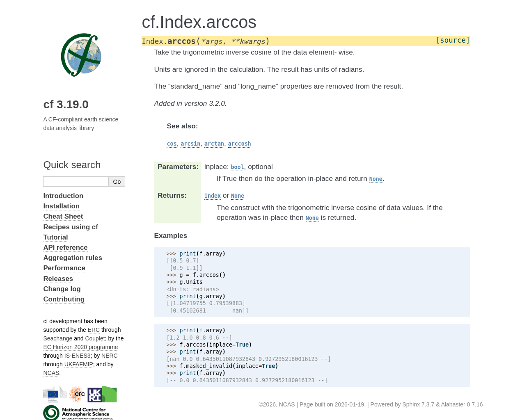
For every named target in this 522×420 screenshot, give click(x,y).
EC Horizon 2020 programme (80, 347)
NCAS (51, 373)
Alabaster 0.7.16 (462, 404)
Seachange (58, 338)
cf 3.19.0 (66, 104)
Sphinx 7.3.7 (418, 404)
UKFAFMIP (79, 364)
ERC (94, 330)
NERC (110, 356)
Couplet (95, 338)
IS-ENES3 (78, 356)
